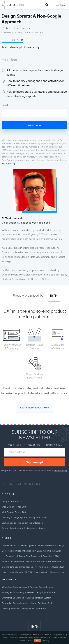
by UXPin (20, 5)
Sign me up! (35, 462)
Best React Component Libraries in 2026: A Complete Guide (32, 551)
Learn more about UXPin (35, 408)
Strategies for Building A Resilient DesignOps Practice (29, 592)
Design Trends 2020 (12, 501)
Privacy (46, 641)
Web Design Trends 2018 (14, 512)
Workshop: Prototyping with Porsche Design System (28, 587)
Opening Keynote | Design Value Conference (24, 608)
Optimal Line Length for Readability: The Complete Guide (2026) (33, 567)
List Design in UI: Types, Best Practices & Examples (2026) (30, 556)
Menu (63, 5)
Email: (5, 105)
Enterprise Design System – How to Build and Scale (27, 603)
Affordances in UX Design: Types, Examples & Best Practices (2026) (34, 545)
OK (38, 641)
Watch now (34, 125)
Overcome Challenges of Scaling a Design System (26, 598)
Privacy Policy (8, 163)
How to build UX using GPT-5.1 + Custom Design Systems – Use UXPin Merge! (34, 572)
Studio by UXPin (8, 5)
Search (47, 5)
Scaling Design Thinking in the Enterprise (22, 523)
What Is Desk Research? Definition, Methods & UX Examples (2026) (34, 562)
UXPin (54, 296)
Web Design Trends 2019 (14, 507)
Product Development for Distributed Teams (24, 528)
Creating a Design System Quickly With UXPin (24, 518)
